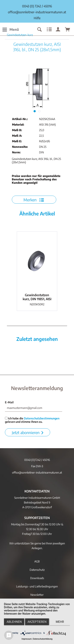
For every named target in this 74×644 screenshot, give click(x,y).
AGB (37, 561)
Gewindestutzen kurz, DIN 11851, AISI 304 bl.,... (37, 297)
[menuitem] (10, 30)
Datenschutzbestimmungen (42, 418)
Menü (11, 29)
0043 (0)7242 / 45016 (37, 460)
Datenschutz (37, 570)
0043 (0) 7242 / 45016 (37, 6)
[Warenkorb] (68, 30)
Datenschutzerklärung (43, 639)
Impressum (27, 639)
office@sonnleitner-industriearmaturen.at (37, 12)
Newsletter (37, 595)
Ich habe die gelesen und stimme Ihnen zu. (32, 420)
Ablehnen (14, 622)
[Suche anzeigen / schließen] (39, 30)
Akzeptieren (37, 622)
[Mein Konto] (58, 30)
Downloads (37, 578)
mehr (60, 622)
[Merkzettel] (49, 30)
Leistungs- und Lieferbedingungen (37, 586)
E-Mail (9, 402)
